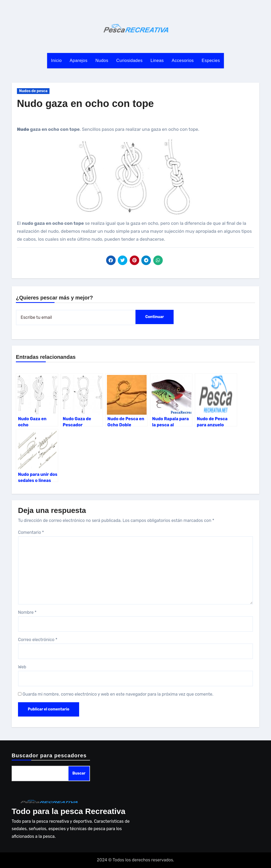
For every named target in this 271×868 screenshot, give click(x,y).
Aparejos (78, 61)
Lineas (157, 61)
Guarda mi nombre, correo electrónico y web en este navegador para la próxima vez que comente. (118, 694)
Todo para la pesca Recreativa (69, 811)
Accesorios (183, 61)
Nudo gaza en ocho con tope (85, 104)
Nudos (102, 61)
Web (22, 667)
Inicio (56, 61)
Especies (211, 61)
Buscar (79, 773)
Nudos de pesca (33, 91)
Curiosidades (129, 61)
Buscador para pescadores (49, 755)
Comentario (31, 532)
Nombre (27, 612)
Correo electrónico (38, 640)
